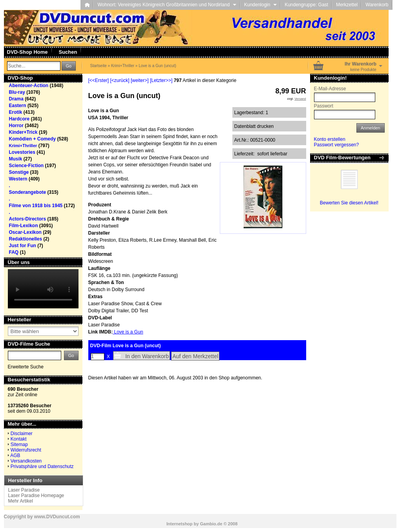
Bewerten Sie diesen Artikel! (349, 203)
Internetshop (180, 524)
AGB (15, 455)
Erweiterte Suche (26, 367)
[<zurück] (120, 80)
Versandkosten (26, 461)
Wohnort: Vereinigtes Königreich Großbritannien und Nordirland (167, 5)
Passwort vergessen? (337, 145)
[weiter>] (140, 80)
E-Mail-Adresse (330, 89)
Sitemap (19, 445)
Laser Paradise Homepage (36, 496)
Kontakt (19, 439)
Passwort (324, 106)
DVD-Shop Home (27, 52)
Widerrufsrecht (26, 450)
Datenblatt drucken (254, 126)
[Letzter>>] (161, 80)
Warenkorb (377, 5)
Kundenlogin (260, 5)
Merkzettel (347, 5)
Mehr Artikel (21, 501)
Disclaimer (22, 434)
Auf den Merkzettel (195, 356)
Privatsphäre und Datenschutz (42, 466)
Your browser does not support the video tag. (43, 289)
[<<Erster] (99, 80)
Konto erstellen (330, 139)
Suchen (68, 52)
